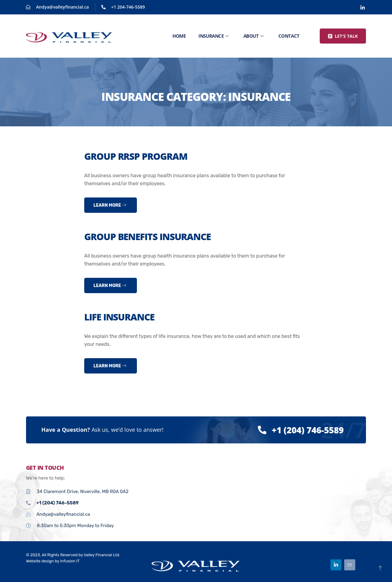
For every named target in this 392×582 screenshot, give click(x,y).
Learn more (110, 205)
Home (179, 36)
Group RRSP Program (136, 156)
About (253, 36)
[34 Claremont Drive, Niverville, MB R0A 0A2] (283, 493)
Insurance (214, 36)
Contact (289, 36)
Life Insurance (119, 317)
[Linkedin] (363, 7)
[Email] (350, 565)
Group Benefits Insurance (147, 237)
